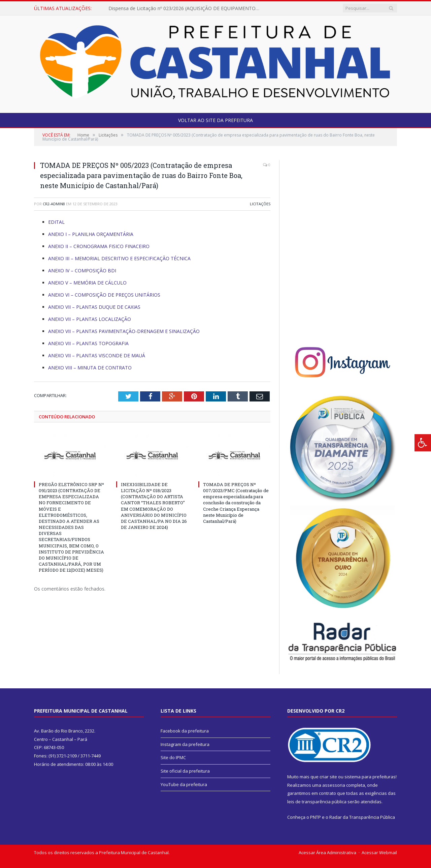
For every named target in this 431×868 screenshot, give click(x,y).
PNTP (316, 817)
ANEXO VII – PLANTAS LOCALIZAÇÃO (90, 319)
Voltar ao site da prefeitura (215, 120)
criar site (328, 777)
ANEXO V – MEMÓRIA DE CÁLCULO (87, 283)
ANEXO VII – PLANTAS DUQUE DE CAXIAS (94, 307)
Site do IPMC (173, 757)
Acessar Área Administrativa (327, 852)
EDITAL (56, 222)
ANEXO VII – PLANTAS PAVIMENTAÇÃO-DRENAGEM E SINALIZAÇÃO (124, 331)
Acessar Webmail (379, 852)
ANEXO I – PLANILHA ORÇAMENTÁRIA (91, 234)
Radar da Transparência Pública (362, 817)
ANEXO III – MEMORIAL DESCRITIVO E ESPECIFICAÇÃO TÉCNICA (119, 258)
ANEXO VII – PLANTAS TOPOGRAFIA (88, 343)
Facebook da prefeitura (185, 731)
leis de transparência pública (317, 802)
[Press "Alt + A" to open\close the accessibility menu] (423, 443)
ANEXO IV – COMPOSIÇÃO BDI (82, 271)
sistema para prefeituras (370, 777)
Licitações (260, 204)
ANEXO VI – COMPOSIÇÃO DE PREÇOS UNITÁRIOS (104, 295)
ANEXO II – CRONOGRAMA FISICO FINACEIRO (99, 246)
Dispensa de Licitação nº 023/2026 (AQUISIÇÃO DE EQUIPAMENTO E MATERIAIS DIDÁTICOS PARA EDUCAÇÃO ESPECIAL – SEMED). (186, 8)
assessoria (334, 785)
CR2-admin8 (54, 204)
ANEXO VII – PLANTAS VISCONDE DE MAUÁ (97, 355)
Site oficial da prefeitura (185, 771)
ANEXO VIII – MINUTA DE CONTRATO (90, 368)
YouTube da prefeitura (184, 784)
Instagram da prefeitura (185, 744)
